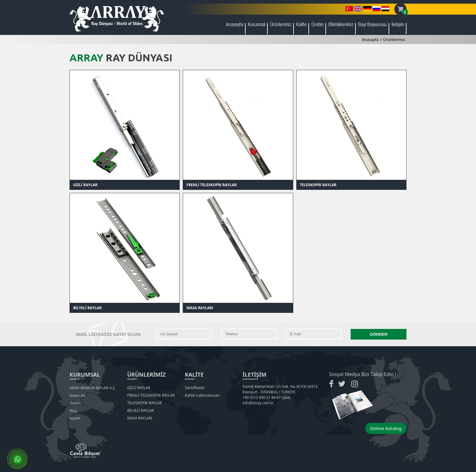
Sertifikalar (195, 388)
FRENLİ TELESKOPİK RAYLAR (211, 185)
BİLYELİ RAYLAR (87, 308)
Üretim (318, 25)
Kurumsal (257, 25)
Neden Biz (77, 395)
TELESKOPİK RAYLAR (318, 185)
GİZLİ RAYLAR (85, 185)
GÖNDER (379, 334)
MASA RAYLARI (200, 308)
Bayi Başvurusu (372, 25)
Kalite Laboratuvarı (202, 395)
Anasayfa (235, 25)
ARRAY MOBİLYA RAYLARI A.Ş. (92, 388)
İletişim (398, 25)
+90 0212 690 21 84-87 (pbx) (266, 397)
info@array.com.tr (258, 403)
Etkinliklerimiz (341, 25)
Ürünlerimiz (281, 25)
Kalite (301, 25)
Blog (73, 410)
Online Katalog (386, 428)
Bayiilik (75, 418)
